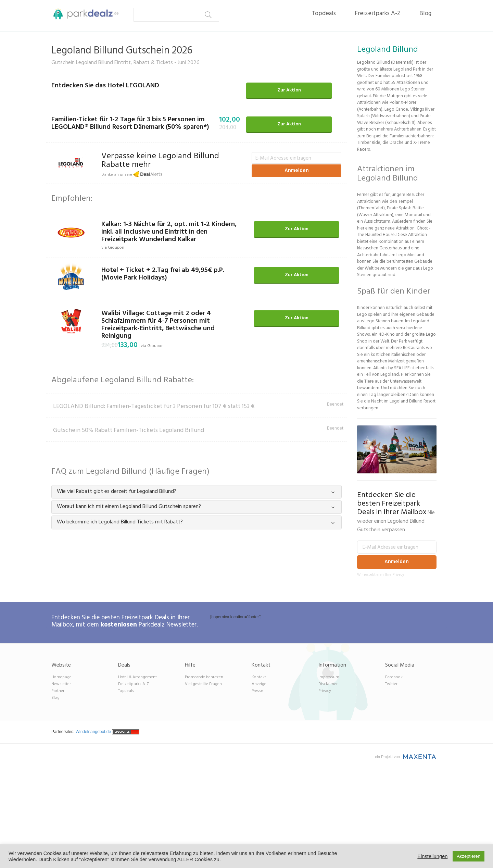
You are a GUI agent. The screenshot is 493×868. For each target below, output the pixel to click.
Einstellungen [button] (432, 856)
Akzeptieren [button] (469, 856)
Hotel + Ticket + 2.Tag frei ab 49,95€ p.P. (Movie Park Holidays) (163, 274)
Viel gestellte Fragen (203, 684)
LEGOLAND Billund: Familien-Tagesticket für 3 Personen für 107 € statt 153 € (154, 406)
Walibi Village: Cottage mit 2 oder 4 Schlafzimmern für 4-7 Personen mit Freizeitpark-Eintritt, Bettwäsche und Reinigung (158, 325)
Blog (425, 14)
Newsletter (61, 684)
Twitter (391, 684)
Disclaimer (328, 684)
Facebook (394, 677)
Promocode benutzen (204, 677)
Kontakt (259, 677)
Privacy (398, 575)
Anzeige (259, 684)
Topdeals (324, 14)
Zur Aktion (289, 90)
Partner (58, 691)
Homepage (61, 677)
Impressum (329, 677)
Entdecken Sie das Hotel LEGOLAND (105, 86)
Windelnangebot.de (93, 732)
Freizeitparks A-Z (378, 14)
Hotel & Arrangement (137, 677)
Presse (257, 691)
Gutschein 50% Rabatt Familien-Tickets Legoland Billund (129, 430)
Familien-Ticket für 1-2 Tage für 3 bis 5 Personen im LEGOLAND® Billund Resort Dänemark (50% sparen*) (130, 123)
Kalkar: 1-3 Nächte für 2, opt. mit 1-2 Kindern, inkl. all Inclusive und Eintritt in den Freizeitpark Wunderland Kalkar (169, 232)
